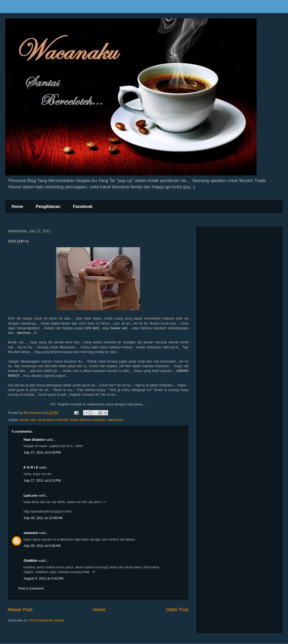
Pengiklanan (48, 207)
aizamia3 (31, 533)
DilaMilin (31, 561)
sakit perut (115, 420)
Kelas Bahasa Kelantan (88, 420)
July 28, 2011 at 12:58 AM (43, 518)
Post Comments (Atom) (46, 620)
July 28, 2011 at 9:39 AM (42, 546)
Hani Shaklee (34, 440)
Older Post (177, 610)
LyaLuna (31, 495)
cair (33, 420)
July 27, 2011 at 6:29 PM (42, 452)
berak (24, 420)
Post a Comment (31, 588)
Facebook (83, 207)
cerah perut (46, 420)
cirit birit (62, 420)
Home (17, 207)
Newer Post (20, 610)
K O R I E (31, 467)
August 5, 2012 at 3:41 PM (43, 578)
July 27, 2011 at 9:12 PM (42, 480)
